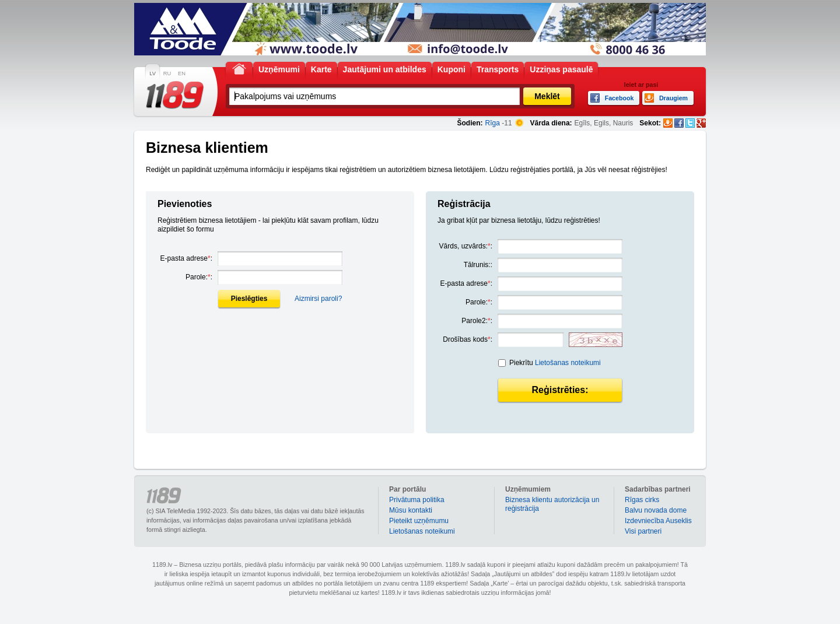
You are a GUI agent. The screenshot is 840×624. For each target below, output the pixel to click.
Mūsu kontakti (411, 510)
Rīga (493, 123)
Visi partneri (643, 531)
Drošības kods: (468, 339)
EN (182, 73)
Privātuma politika (417, 500)
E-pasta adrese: (186, 258)
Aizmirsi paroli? (318, 299)
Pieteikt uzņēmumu (419, 521)
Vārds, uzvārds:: (466, 246)
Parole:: (199, 277)
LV (153, 73)
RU (167, 73)
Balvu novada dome (656, 510)
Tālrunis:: (478, 265)
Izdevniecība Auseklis (658, 521)
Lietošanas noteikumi (568, 363)
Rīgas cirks (642, 500)
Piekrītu (555, 363)
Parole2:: (477, 321)
